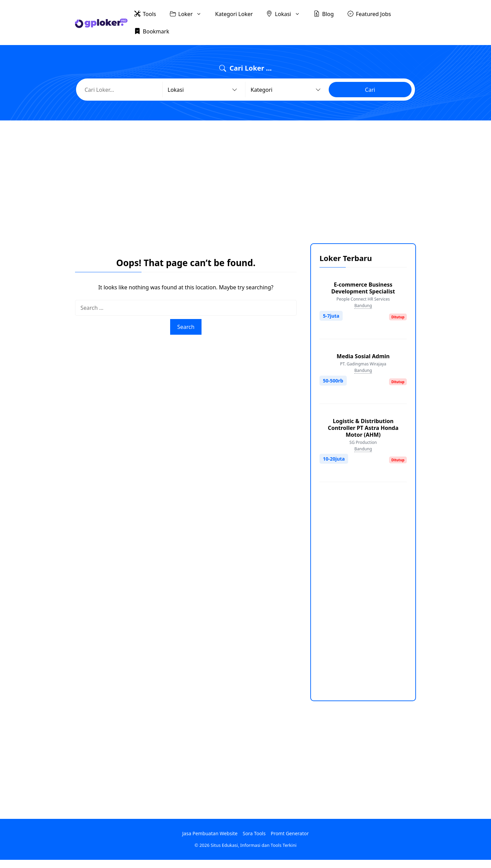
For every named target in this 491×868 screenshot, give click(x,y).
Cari (370, 90)
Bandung (363, 306)
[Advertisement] (245, 177)
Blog (324, 14)
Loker (189, 14)
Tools (145, 14)
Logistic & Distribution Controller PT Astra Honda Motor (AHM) (363, 428)
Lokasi (286, 14)
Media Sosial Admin (363, 356)
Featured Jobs (369, 14)
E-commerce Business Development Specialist (363, 288)
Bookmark (152, 31)
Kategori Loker (234, 14)
